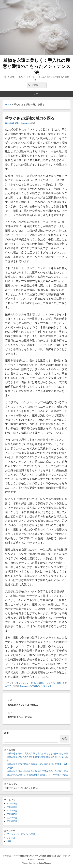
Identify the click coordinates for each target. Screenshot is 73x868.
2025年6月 (12, 811)
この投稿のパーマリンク (40, 686)
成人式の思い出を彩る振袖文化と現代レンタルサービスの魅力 (37, 775)
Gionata (25, 123)
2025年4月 (12, 818)
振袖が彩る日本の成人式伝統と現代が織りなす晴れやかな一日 (37, 753)
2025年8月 (12, 804)
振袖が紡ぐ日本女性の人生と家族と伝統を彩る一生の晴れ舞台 (37, 771)
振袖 (59, 683)
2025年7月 (12, 807)
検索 (6, 733)
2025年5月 (12, 814)
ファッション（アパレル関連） (31, 683)
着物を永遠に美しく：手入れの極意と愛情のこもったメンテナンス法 (37, 66)
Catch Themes (45, 863)
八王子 (8, 686)
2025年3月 (12, 821)
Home (8, 104)
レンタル (51, 683)
